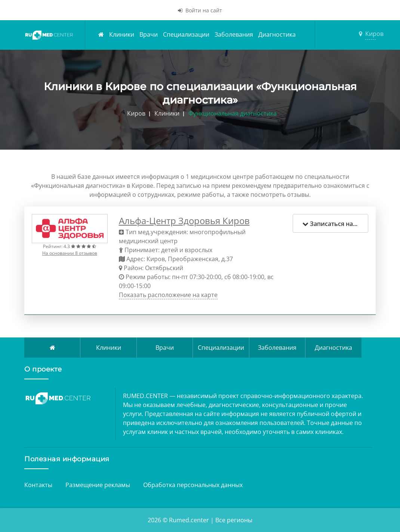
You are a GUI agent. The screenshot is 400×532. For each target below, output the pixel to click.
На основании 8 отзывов (70, 253)
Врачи (149, 34)
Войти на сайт (200, 10)
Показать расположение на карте (168, 295)
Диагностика (277, 34)
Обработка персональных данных (193, 485)
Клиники (122, 34)
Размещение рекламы (98, 485)
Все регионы (234, 520)
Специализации (186, 34)
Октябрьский (164, 268)
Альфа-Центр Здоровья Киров (184, 221)
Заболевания (234, 34)
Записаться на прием (336, 224)
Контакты (38, 485)
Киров (370, 34)
